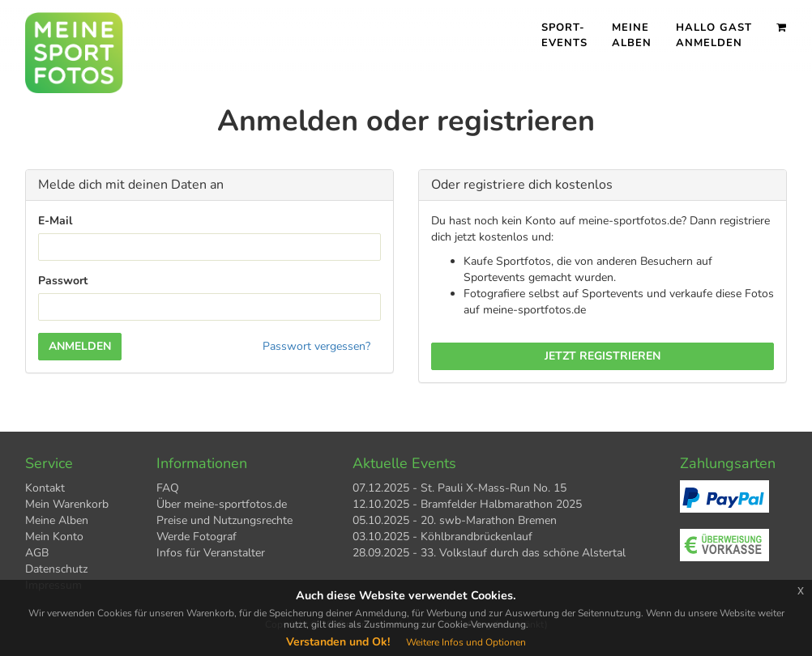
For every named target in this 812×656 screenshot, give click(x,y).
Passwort (63, 281)
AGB (37, 553)
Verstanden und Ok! (338, 642)
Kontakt (45, 488)
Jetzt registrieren (603, 356)
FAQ (168, 488)
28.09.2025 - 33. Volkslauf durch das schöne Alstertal (489, 553)
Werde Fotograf (197, 537)
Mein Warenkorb (67, 504)
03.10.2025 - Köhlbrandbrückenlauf (442, 537)
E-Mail (55, 221)
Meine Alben (632, 35)
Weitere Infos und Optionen (466, 642)
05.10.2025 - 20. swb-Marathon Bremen (455, 520)
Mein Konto (54, 537)
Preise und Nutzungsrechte (224, 520)
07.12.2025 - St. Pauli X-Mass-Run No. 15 (459, 488)
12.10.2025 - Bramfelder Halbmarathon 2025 (467, 504)
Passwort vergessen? (316, 346)
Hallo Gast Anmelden (714, 35)
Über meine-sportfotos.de (222, 504)
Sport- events (564, 35)
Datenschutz (56, 569)
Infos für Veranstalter (211, 553)
